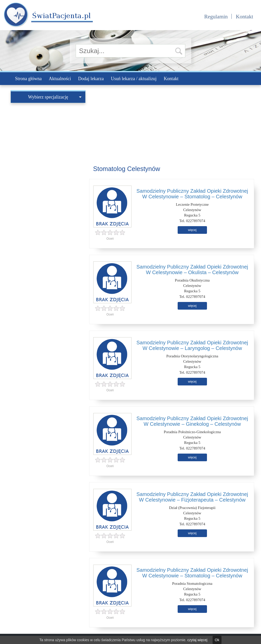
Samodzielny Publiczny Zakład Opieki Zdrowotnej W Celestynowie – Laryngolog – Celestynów (192, 345)
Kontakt (244, 17)
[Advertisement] (48, 137)
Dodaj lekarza (91, 79)
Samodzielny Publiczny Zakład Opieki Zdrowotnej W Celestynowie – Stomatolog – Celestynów (192, 194)
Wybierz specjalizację (55, 97)
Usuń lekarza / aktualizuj (134, 79)
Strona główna (28, 79)
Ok (217, 640)
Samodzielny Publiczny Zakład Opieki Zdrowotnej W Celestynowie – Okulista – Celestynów (192, 270)
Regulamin (216, 17)
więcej (192, 230)
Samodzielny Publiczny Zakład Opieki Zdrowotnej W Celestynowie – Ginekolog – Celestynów (192, 421)
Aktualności (60, 79)
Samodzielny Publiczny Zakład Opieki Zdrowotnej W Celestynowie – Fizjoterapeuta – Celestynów (192, 497)
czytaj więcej (197, 640)
